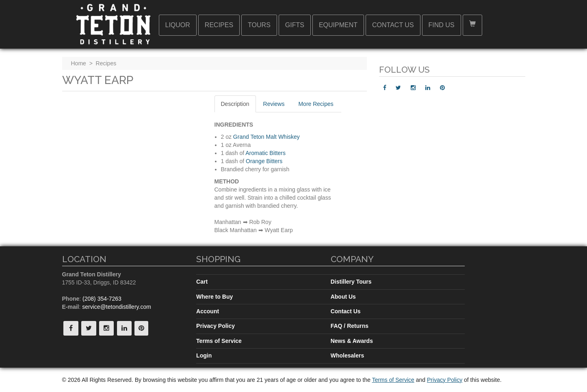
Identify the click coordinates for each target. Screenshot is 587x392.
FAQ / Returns (350, 326)
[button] (472, 25)
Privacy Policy (216, 326)
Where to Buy (214, 297)
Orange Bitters (264, 161)
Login (204, 355)
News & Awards (352, 341)
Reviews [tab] (274, 104)
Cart (202, 282)
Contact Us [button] (393, 25)
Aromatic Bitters (265, 153)
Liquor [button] (178, 25)
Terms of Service (219, 341)
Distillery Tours (351, 282)
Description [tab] (235, 104)
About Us (343, 297)
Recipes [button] (219, 25)
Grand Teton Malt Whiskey (266, 137)
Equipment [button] (338, 25)
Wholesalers (347, 355)
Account (208, 311)
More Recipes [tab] (316, 104)
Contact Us (346, 311)
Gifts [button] (295, 25)
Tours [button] (259, 25)
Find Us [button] (442, 25)
